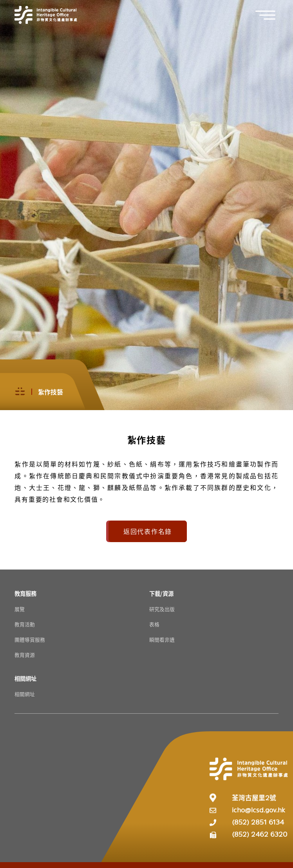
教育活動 (25, 624)
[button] (269, 15)
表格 (154, 624)
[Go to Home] (46, 15)
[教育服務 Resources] (25, 593)
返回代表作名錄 (148, 531)
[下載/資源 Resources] (161, 593)
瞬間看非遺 (162, 639)
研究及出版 (162, 609)
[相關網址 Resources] (25, 678)
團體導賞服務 (30, 639)
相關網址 (25, 694)
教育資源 (25, 655)
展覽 (20, 609)
